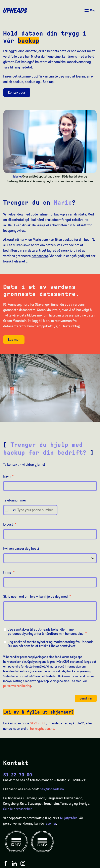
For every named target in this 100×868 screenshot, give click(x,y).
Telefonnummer (15, 500)
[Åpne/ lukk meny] (90, 10)
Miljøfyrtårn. (69, 818)
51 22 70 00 (38, 723)
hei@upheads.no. (43, 729)
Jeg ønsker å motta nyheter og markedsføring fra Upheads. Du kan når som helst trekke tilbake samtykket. (51, 644)
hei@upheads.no (52, 789)
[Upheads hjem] (15, 10)
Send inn (86, 698)
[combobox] (10, 510)
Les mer (14, 340)
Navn (8, 476)
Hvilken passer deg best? (21, 548)
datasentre (40, 256)
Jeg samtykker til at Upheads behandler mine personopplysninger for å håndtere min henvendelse (47, 632)
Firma (9, 572)
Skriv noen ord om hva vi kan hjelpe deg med (37, 596)
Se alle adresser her (17, 809)
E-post (10, 524)
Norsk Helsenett (15, 261)
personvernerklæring (17, 686)
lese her (50, 823)
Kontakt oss (17, 92)
